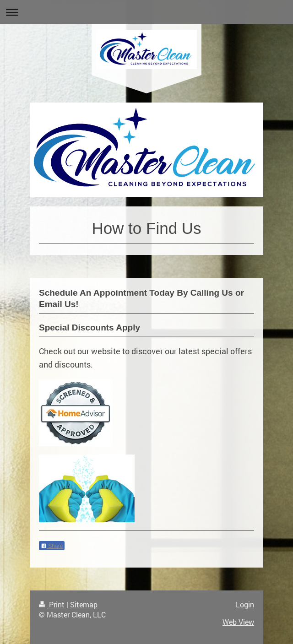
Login (245, 604)
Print (53, 604)
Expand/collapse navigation (146, 12)
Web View (238, 622)
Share (52, 546)
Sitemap (84, 604)
